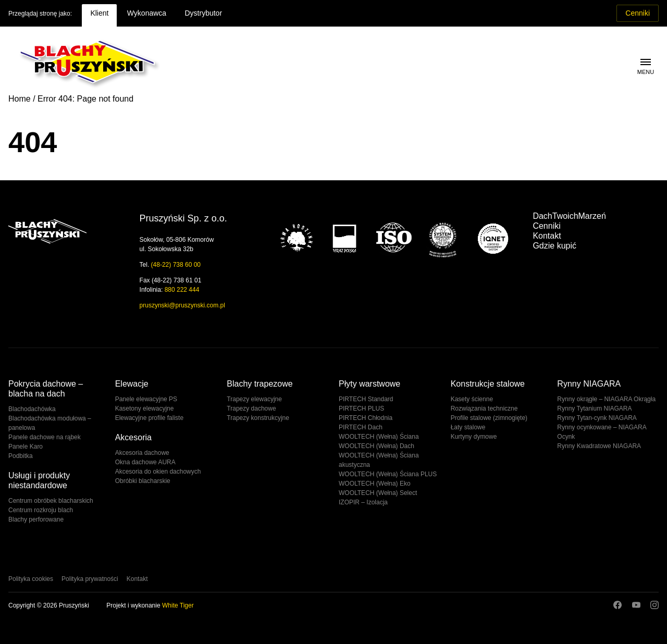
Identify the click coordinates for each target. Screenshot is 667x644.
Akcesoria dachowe (142, 453)
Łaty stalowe (468, 427)
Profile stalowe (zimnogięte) (489, 418)
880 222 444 (182, 290)
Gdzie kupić (554, 246)
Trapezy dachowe (251, 408)
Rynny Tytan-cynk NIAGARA (597, 418)
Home (20, 99)
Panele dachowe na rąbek (45, 437)
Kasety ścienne (472, 399)
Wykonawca (147, 13)
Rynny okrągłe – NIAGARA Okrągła (606, 399)
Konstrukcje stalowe (488, 384)
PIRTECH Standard (366, 399)
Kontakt (547, 236)
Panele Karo (26, 447)
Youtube (636, 605)
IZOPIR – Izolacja (363, 502)
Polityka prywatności (90, 579)
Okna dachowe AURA (145, 462)
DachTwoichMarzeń (569, 216)
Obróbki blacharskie (143, 481)
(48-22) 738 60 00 (176, 265)
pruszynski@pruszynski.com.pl (182, 305)
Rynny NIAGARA (589, 384)
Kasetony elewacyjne (145, 408)
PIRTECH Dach (361, 427)
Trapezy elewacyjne (254, 399)
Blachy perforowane (36, 519)
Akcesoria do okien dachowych (158, 472)
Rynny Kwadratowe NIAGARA (599, 446)
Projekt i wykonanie (150, 605)
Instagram (654, 605)
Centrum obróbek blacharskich (51, 501)
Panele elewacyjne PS (146, 399)
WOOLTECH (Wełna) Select (378, 493)
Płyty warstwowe (369, 384)
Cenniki (638, 13)
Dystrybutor (203, 13)
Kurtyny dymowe (474, 437)
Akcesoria (133, 437)
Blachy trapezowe (260, 384)
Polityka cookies (31, 579)
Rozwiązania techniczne (484, 408)
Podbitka (21, 456)
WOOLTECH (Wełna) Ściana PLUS (388, 474)
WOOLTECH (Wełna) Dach (376, 446)
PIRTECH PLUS (361, 408)
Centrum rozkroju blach (41, 510)
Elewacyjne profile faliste (149, 418)
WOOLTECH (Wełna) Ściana (379, 437)
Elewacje (132, 384)
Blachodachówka (32, 409)
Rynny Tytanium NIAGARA (594, 408)
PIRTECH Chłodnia (366, 418)
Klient (99, 13)
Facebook (617, 605)
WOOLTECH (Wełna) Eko (375, 484)
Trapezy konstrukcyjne (258, 418)
